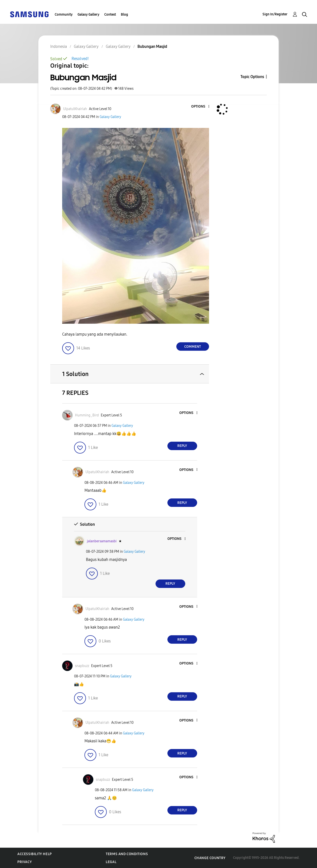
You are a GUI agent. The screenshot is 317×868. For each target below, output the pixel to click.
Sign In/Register (275, 14)
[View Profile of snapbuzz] (82, 666)
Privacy (25, 862)
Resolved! (80, 59)
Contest (110, 14)
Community (64, 14)
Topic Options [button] (252, 77)
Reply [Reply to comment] (182, 446)
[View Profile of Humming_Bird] (87, 415)
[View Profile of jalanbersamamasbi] (102, 541)
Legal (111, 862)
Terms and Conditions (127, 854)
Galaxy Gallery (88, 14)
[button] (200, 107)
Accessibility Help (35, 854)
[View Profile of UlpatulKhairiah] (75, 109)
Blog (124, 14)
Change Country (210, 858)
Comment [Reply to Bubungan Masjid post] (193, 347)
